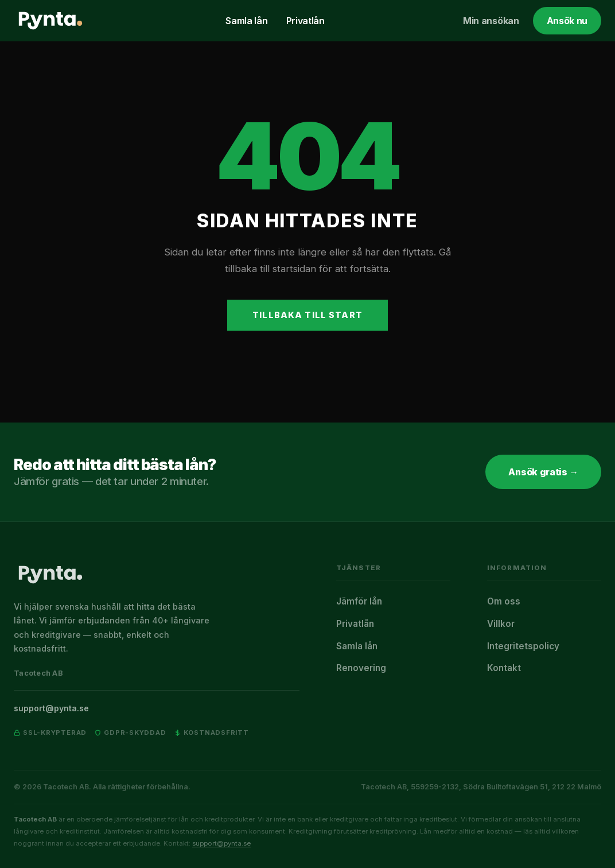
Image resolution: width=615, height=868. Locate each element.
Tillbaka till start (307, 315)
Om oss (504, 601)
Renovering (361, 668)
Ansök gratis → (543, 472)
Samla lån (246, 21)
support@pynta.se (51, 708)
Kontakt (504, 668)
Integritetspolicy (523, 646)
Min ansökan (491, 21)
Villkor (501, 624)
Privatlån (305, 21)
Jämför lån (359, 601)
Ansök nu (567, 21)
